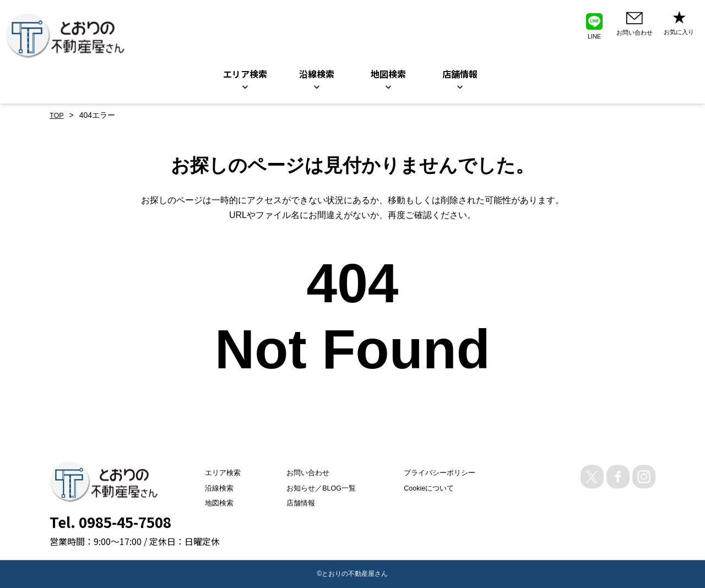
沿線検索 (317, 74)
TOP (58, 115)
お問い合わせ (302, 473)
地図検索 (388, 74)
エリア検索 (245, 74)
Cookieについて (433, 488)
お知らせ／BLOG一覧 (316, 488)
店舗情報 (294, 503)
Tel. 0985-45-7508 (110, 522)
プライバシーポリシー (444, 473)
